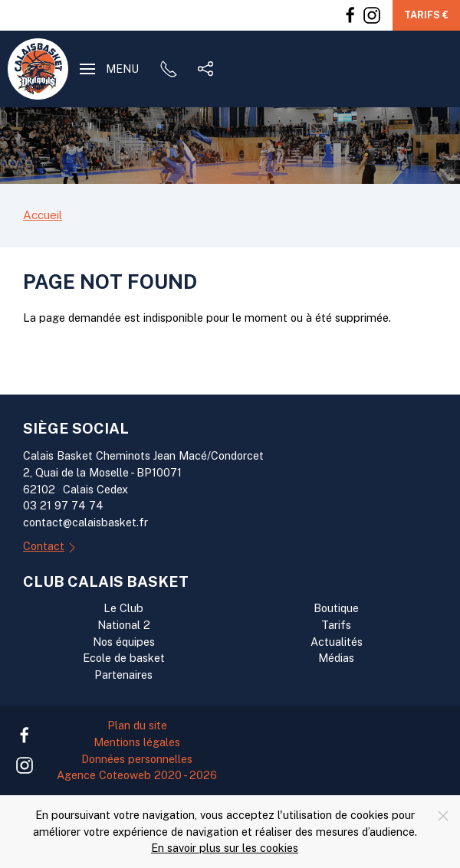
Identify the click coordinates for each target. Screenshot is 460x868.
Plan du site (137, 725)
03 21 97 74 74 (63, 505)
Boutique (336, 608)
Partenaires (123, 675)
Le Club (123, 608)
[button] (109, 69)
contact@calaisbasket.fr (85, 522)
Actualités (337, 642)
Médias (336, 658)
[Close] (443, 816)
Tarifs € (426, 15)
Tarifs (336, 625)
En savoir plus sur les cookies (225, 848)
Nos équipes (124, 642)
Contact (51, 547)
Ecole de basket (124, 658)
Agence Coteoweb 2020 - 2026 (137, 775)
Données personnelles (137, 759)
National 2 (124, 625)
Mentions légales (137, 742)
